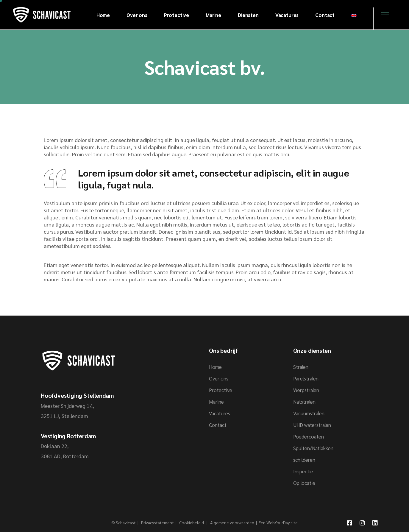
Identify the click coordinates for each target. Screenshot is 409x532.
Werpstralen (306, 390)
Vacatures (220, 413)
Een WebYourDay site (278, 522)
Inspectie (303, 471)
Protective (221, 390)
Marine (216, 402)
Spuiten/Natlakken (313, 448)
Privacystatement (158, 522)
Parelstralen (306, 378)
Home (215, 367)
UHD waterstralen (312, 425)
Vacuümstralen (309, 413)
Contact (218, 425)
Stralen (301, 367)
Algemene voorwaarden (232, 522)
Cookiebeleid (192, 522)
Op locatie (304, 483)
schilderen (304, 460)
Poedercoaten (309, 436)
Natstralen (304, 402)
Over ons (219, 378)
